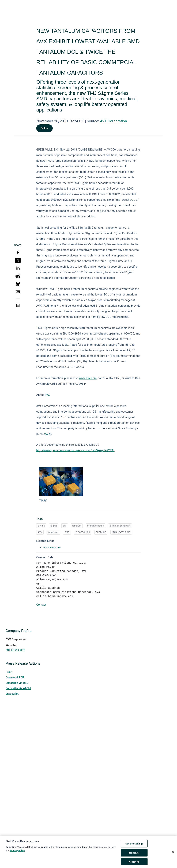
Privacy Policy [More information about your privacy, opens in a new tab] (17, 851)
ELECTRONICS (83, 532)
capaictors (53, 532)
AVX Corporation (113, 121)
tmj (65, 526)
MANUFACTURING (121, 532)
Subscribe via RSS (17, 683)
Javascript (12, 694)
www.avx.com (88, 378)
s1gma (41, 526)
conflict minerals (95, 526)
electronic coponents (120, 526)
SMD (67, 532)
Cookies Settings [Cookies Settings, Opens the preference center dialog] (134, 845)
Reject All (134, 854)
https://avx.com (15, 650)
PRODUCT (101, 532)
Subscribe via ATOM (18, 688)
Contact (41, 605)
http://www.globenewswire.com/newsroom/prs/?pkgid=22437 (75, 450)
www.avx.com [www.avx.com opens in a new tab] (52, 547)
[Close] (173, 853)
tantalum (77, 526)
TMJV (43, 501)
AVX (47, 395)
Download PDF (15, 677)
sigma (54, 526)
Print (9, 672)
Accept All (134, 863)
